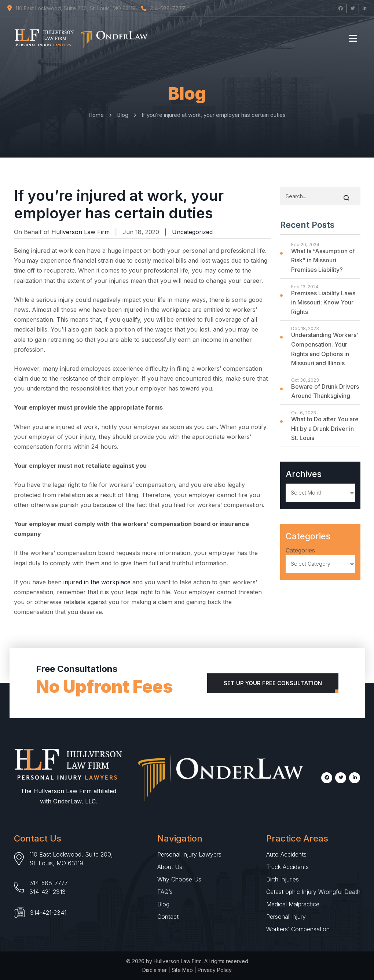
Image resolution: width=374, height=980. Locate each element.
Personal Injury (286, 917)
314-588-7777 (49, 883)
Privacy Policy (215, 970)
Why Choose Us (179, 879)
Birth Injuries (283, 879)
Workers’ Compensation (298, 929)
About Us (170, 867)
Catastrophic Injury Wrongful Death (313, 892)
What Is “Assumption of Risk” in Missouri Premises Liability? (323, 260)
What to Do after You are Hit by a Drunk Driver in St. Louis (325, 428)
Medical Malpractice (293, 904)
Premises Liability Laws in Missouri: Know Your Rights (323, 302)
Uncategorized (192, 232)
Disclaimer (155, 970)
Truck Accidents (287, 867)
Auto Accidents (286, 854)
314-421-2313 (47, 892)
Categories (300, 550)
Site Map (182, 970)
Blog (163, 904)
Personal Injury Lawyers (189, 854)
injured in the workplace (97, 582)
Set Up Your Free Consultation (273, 683)
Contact (168, 917)
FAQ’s (165, 892)
